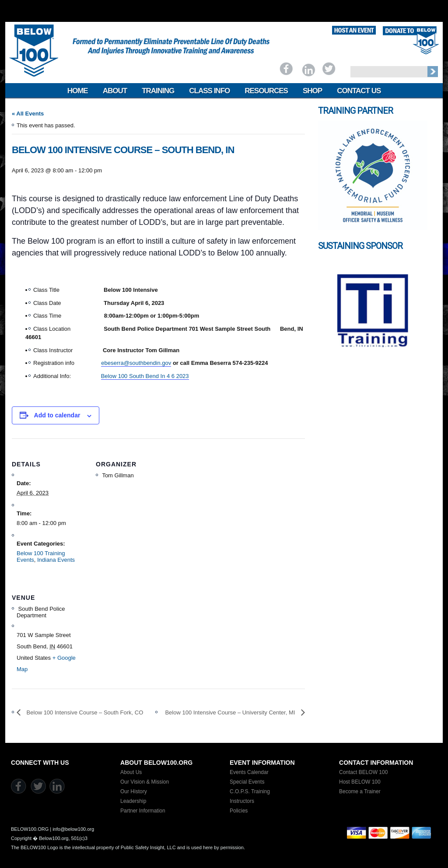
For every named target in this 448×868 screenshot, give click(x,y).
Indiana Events (56, 560)
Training (158, 91)
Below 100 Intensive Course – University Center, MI (231, 712)
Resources (266, 91)
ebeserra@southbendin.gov (136, 363)
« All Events (28, 114)
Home (78, 91)
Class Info (209, 91)
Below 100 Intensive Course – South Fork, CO (84, 712)
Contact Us (359, 91)
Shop (312, 91)
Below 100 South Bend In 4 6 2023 (145, 376)
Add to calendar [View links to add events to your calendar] (57, 415)
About (115, 91)
